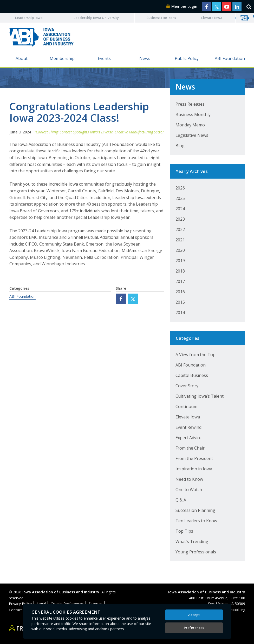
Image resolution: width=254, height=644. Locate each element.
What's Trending (192, 541)
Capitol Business (192, 375)
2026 (180, 188)
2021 (180, 240)
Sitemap (96, 604)
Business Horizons (161, 18)
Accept (194, 615)
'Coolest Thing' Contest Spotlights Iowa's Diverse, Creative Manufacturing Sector (100, 132)
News (145, 58)
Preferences (194, 628)
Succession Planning (195, 510)
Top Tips (184, 531)
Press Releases (190, 104)
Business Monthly (193, 114)
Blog (180, 146)
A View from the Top (196, 355)
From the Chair (190, 448)
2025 (180, 198)
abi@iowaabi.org (231, 610)
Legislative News (192, 135)
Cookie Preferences (67, 604)
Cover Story (187, 386)
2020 (180, 250)
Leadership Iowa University (96, 18)
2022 (180, 229)
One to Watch (189, 490)
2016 (180, 292)
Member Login (182, 6)
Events (104, 58)
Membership (62, 58)
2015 (180, 302)
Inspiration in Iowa (194, 469)
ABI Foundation (230, 58)
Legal (41, 604)
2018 (180, 271)
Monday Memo (190, 125)
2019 (180, 261)
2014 (180, 313)
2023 (180, 219)
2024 (180, 209)
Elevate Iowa (212, 18)
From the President (194, 458)
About (22, 58)
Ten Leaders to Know (196, 521)
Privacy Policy (20, 604)
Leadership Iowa (29, 18)
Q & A (181, 500)
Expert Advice (188, 438)
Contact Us (18, 610)
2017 (180, 281)
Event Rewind (188, 427)
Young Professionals (196, 552)
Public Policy (187, 58)
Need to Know (189, 479)
